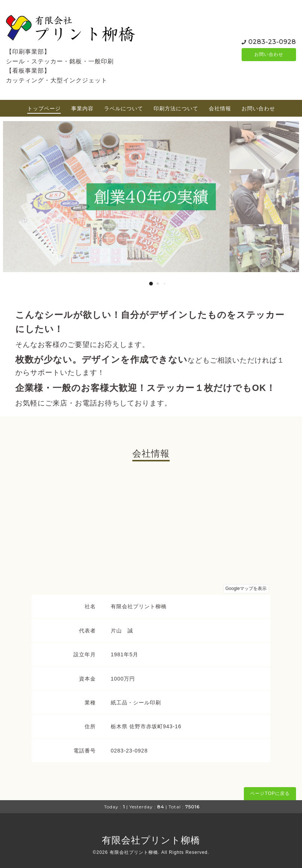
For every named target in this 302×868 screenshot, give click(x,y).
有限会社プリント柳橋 (151, 840)
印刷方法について (176, 108)
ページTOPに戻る (270, 793)
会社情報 (220, 108)
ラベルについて (124, 108)
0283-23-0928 (272, 41)
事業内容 (82, 108)
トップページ (44, 108)
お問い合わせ (269, 54)
